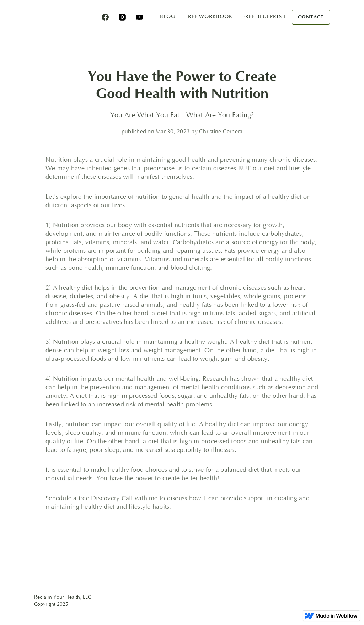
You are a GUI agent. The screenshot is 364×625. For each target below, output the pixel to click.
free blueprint (264, 17)
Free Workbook (209, 17)
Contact (311, 17)
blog (168, 17)
